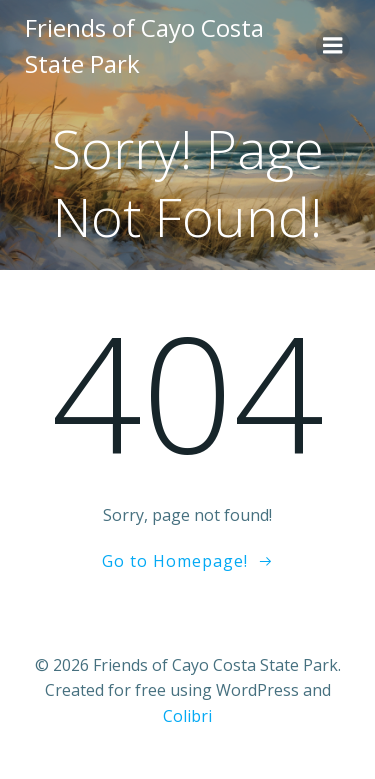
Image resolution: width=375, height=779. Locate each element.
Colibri (187, 716)
